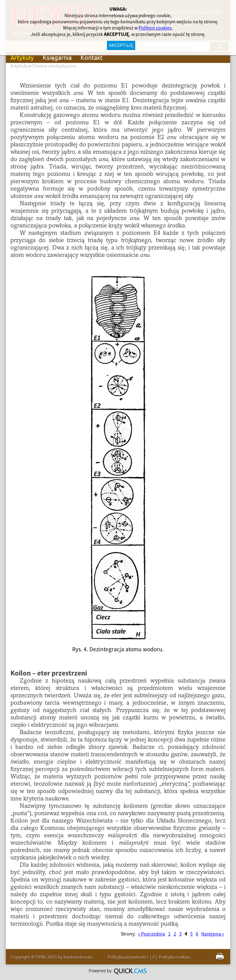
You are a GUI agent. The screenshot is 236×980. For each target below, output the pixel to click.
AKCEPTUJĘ (121, 45)
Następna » (213, 934)
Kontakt (92, 57)
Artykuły (22, 57)
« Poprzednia (151, 934)
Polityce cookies (155, 28)
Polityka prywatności (128, 957)
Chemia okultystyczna (54, 66)
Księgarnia (57, 57)
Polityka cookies (174, 957)
